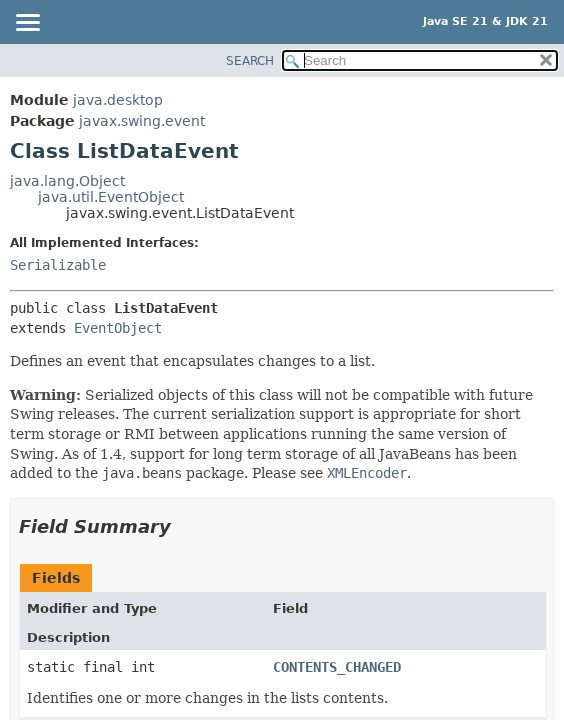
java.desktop (118, 100)
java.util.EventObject (111, 197)
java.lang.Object (67, 181)
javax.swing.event (142, 121)
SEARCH (250, 61)
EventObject (118, 328)
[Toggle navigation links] (27, 24)
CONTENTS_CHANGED (337, 667)
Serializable (58, 265)
